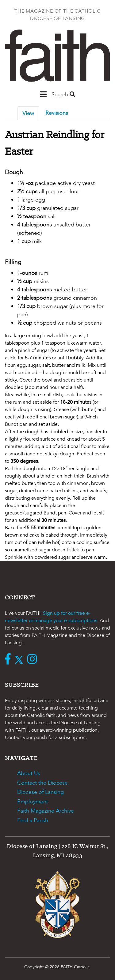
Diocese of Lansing (40, 792)
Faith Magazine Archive (46, 811)
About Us (29, 773)
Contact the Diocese (42, 783)
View (28, 113)
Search (63, 95)
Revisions (57, 113)
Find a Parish (33, 820)
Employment (33, 802)
